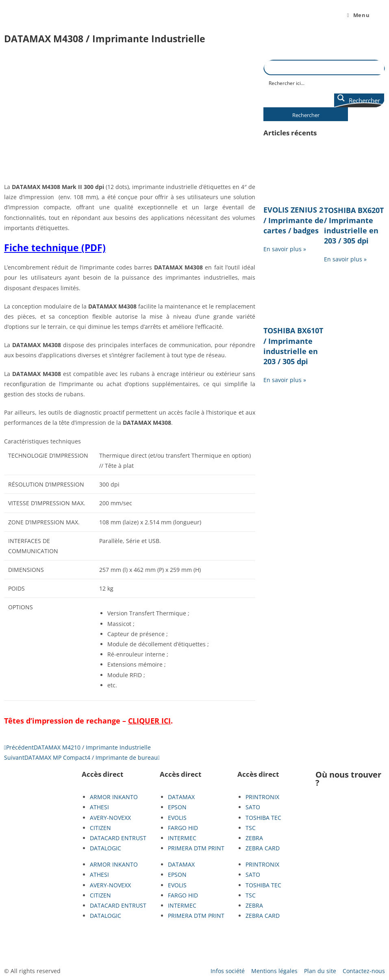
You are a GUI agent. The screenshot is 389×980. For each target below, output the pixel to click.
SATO (253, 807)
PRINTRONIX (262, 797)
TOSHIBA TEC (263, 818)
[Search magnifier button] (359, 100)
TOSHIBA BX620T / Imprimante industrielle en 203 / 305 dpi (354, 226)
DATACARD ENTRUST (118, 838)
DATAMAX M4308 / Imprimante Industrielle (105, 39)
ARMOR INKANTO (114, 797)
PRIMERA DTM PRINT (196, 848)
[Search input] (325, 83)
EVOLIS (177, 818)
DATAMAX (181, 797)
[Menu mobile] (358, 15)
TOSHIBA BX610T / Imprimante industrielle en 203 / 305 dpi (293, 346)
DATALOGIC (105, 848)
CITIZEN (100, 828)
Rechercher (306, 115)
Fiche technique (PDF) (55, 248)
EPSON (177, 807)
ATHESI (99, 807)
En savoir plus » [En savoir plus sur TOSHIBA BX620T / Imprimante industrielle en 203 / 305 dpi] (345, 259)
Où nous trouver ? (348, 779)
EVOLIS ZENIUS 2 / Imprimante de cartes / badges (293, 220)
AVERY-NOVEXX (110, 818)
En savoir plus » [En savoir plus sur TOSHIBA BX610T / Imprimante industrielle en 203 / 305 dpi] (285, 380)
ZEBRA (254, 838)
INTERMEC (182, 838)
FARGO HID (183, 828)
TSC (251, 828)
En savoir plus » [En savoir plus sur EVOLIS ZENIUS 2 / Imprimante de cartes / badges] (285, 249)
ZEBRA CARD (263, 848)
